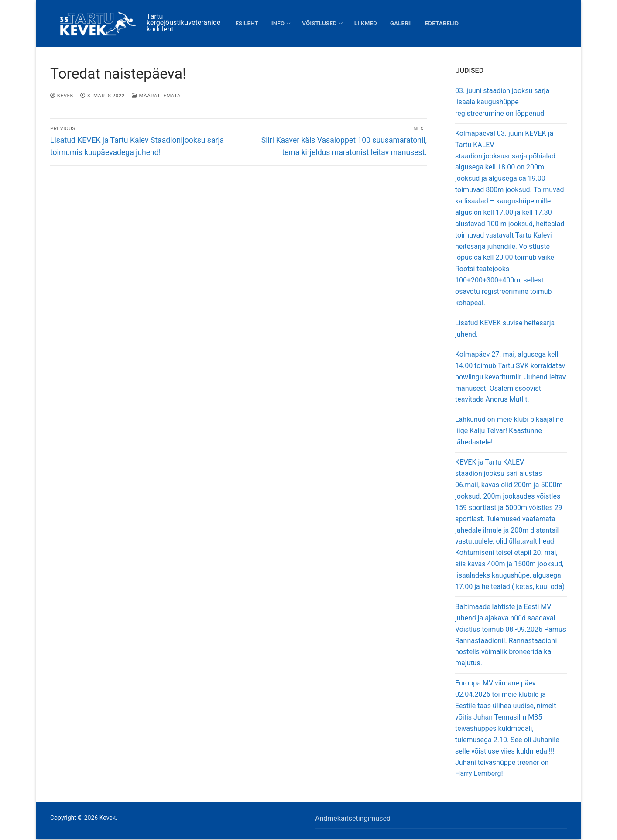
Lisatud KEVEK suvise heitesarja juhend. (505, 329)
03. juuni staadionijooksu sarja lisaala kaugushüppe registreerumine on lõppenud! (502, 102)
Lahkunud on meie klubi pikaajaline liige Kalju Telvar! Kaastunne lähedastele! (509, 431)
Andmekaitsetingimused (353, 818)
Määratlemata (156, 96)
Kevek (62, 96)
